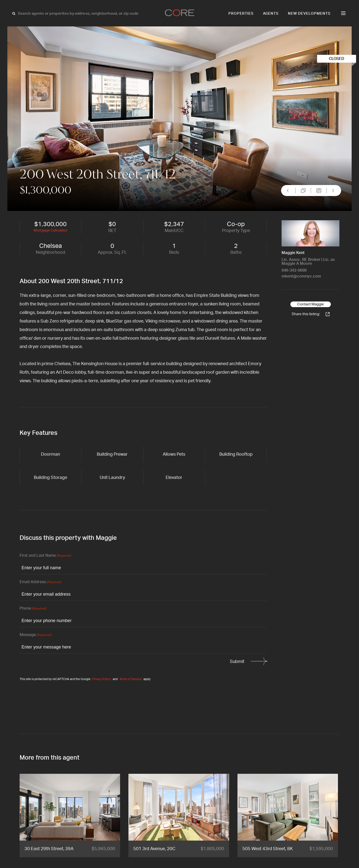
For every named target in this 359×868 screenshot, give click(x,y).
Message (35, 635)
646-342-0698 (294, 270)
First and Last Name (45, 556)
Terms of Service (130, 679)
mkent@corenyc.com (301, 276)
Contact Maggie (311, 304)
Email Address (40, 582)
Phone (33, 609)
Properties (241, 14)
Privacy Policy (102, 679)
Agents (271, 14)
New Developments (309, 14)
